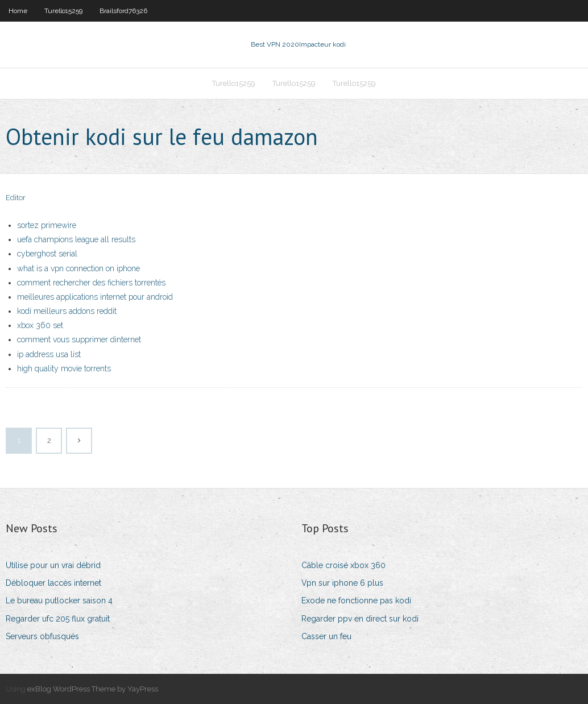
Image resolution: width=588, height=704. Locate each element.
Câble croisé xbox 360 (343, 565)
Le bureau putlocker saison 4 (59, 601)
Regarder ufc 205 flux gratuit (58, 619)
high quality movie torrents (64, 368)
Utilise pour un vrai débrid (53, 565)
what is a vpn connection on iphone (78, 268)
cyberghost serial (47, 254)
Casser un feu (326, 636)
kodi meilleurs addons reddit (67, 311)
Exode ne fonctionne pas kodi (356, 601)
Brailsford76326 (123, 11)
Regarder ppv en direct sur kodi (360, 619)
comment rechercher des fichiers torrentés (91, 283)
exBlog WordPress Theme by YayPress (93, 689)
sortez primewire (47, 225)
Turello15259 (63, 11)
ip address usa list (49, 354)
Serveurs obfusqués (42, 636)
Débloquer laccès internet (53, 583)
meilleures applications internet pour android (95, 297)
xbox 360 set (40, 325)
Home (18, 11)
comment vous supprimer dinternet (79, 339)
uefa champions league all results (76, 239)
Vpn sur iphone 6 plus (342, 583)
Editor (16, 198)
